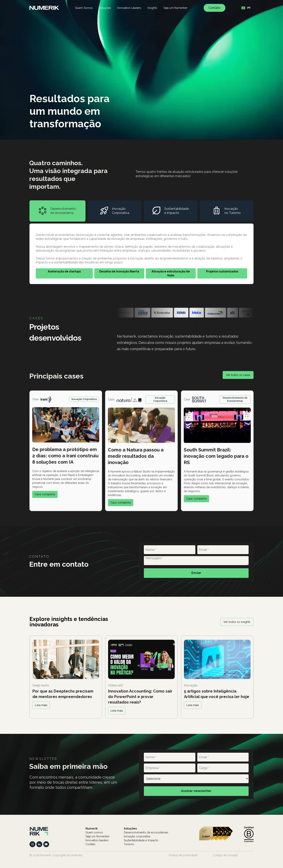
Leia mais (41, 708)
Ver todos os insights (237, 622)
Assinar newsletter (196, 791)
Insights (152, 8)
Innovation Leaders (129, 8)
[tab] (57, 211)
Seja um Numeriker (175, 8)
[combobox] (246, 8)
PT (246, 8)
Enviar (196, 573)
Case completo (45, 497)
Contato (215, 8)
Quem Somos (84, 8)
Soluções (105, 8)
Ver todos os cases (238, 375)
